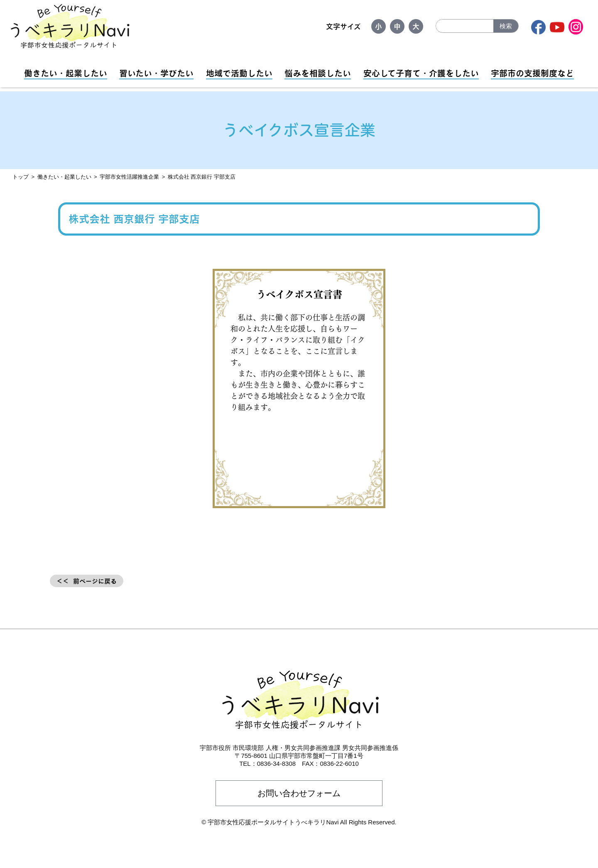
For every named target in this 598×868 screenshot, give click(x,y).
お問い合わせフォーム (299, 793)
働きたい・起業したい (66, 73)
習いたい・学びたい (156, 73)
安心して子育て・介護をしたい (421, 73)
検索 (506, 26)
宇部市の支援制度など (532, 73)
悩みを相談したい (318, 73)
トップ (21, 177)
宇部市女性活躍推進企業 (129, 177)
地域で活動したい (239, 73)
